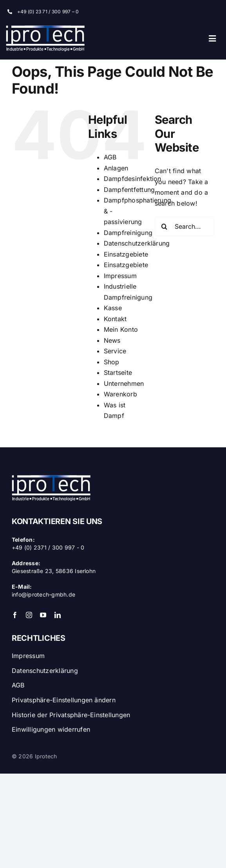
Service (115, 351)
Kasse (113, 308)
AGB (110, 157)
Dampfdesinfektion (133, 179)
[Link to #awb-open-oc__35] (212, 39)
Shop (112, 362)
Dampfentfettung (129, 190)
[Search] (165, 226)
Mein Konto (121, 329)
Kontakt (115, 319)
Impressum (120, 276)
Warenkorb (120, 394)
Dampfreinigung (128, 233)
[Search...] (184, 226)
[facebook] (15, 615)
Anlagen (116, 168)
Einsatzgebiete (126, 254)
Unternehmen (124, 383)
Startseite (118, 373)
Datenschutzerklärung (137, 243)
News (112, 340)
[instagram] (29, 615)
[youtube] (43, 615)
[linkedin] (58, 615)
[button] (113, 698)
